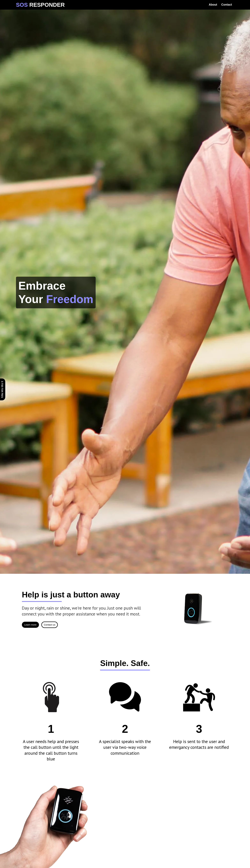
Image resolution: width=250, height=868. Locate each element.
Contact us (50, 625)
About (213, 5)
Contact (227, 5)
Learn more (30, 625)
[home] (40, 5)
